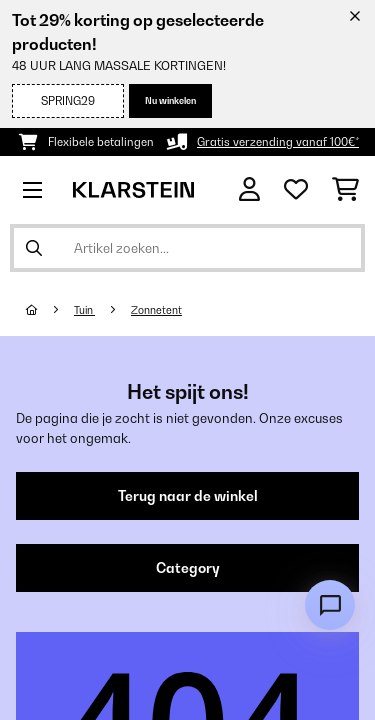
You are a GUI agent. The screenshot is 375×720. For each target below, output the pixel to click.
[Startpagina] (50, 310)
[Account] (249, 189)
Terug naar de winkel (188, 496)
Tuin (84, 310)
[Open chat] (330, 605)
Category (188, 568)
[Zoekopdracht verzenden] (34, 248)
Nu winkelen (170, 100)
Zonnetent (156, 310)
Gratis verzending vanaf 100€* (278, 142)
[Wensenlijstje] (296, 190)
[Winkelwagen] (345, 190)
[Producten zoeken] (187, 248)
